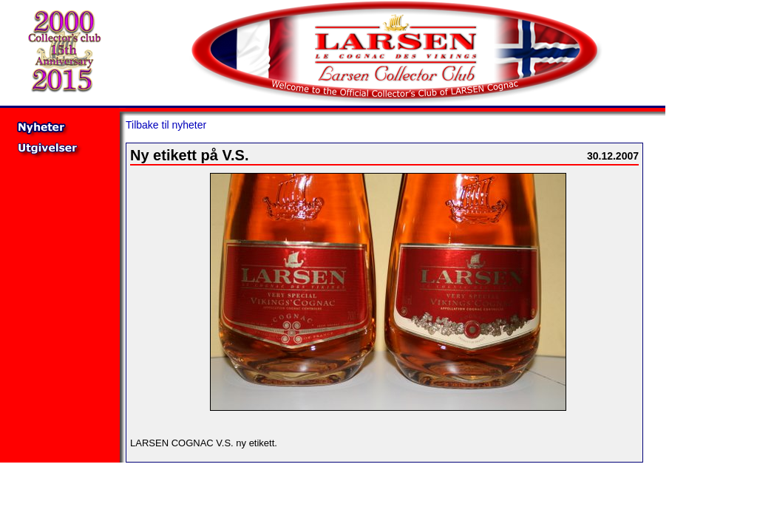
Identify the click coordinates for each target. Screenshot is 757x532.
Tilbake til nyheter (166, 125)
